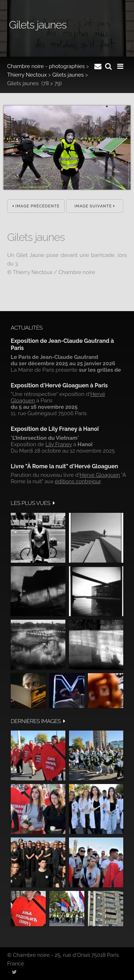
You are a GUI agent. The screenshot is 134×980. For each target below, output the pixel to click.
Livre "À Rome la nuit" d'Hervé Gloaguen (64, 466)
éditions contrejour (78, 481)
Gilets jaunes (68, 75)
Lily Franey (59, 444)
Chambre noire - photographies (46, 66)
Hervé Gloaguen (100, 475)
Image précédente (36, 206)
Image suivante (95, 206)
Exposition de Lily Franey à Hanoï (55, 429)
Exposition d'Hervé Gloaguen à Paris (59, 385)
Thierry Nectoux (27, 75)
